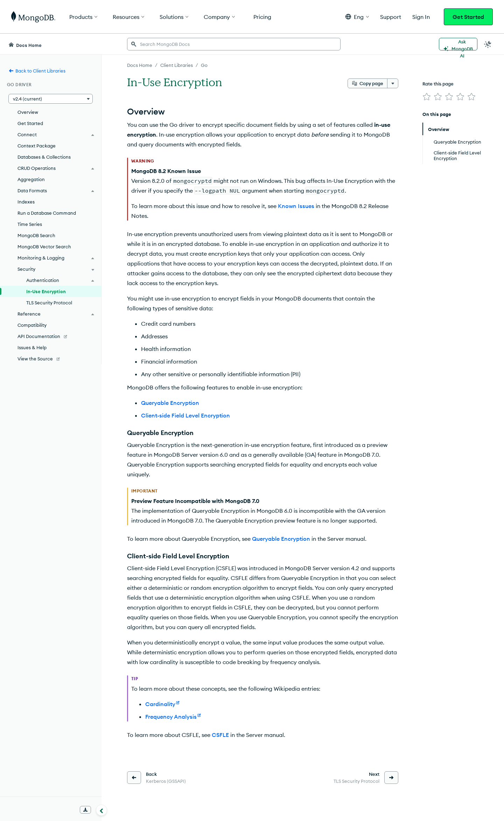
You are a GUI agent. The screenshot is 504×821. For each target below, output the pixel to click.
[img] (427, 97)
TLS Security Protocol (49, 303)
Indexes (26, 202)
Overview (28, 112)
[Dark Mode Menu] (488, 44)
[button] (357, 17)
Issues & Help (32, 347)
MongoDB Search (36, 235)
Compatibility (32, 325)
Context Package (37, 146)
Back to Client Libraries (37, 71)
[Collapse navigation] (101, 810)
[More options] (393, 83)
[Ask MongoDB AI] (458, 44)
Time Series (30, 224)
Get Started (468, 17)
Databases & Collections (44, 157)
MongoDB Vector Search (44, 247)
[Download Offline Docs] (85, 810)
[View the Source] (51, 359)
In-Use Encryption (46, 291)
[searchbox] (234, 44)
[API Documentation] (51, 336)
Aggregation (31, 179)
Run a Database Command (47, 213)
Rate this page (438, 84)
